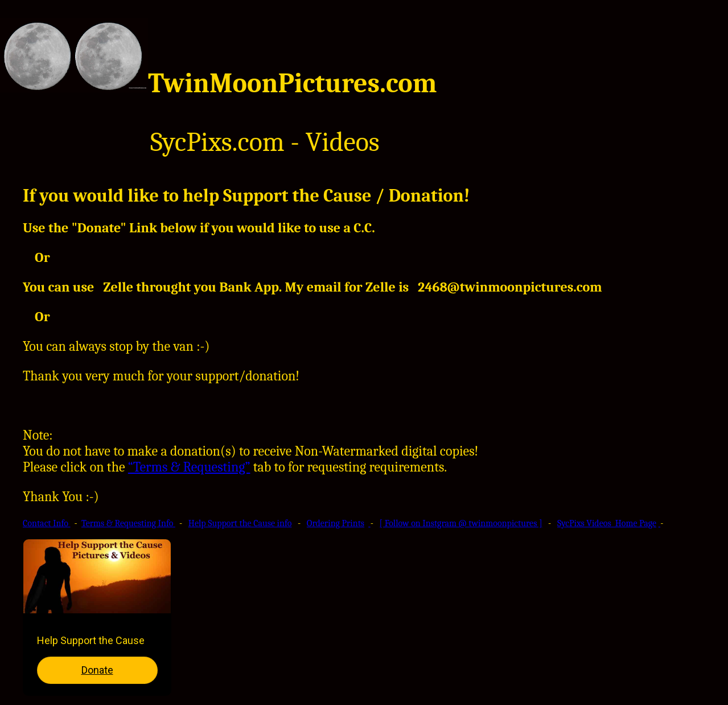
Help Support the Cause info (240, 523)
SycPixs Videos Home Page (607, 523)
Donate (97, 670)
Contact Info (47, 523)
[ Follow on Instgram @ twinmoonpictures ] (461, 523)
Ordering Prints (336, 523)
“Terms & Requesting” (189, 467)
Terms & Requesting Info (128, 523)
